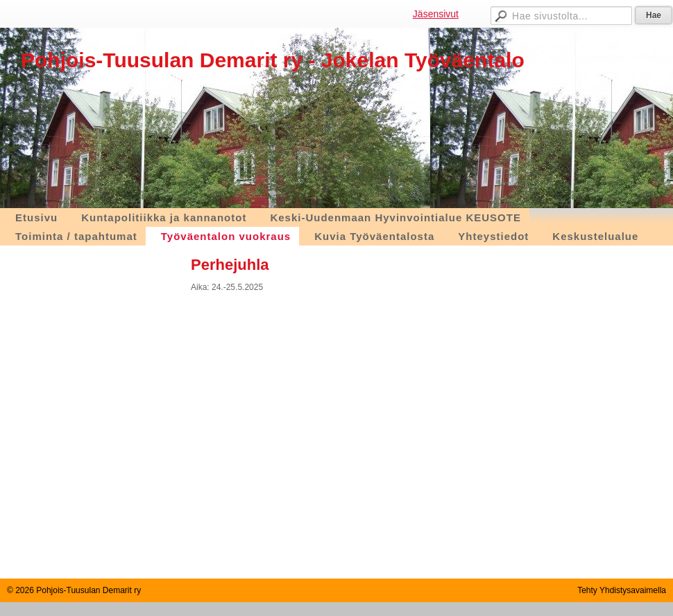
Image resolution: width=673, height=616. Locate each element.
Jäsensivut (436, 14)
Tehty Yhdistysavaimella (622, 590)
